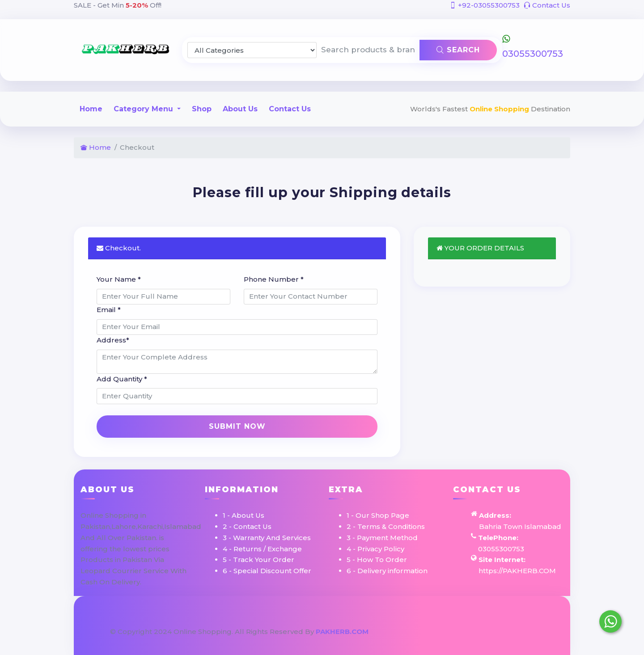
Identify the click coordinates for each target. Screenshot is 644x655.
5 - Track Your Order (258, 560)
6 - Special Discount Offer (267, 571)
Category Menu (144, 109)
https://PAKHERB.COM (517, 571)
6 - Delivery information (387, 571)
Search (458, 50)
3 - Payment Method (382, 538)
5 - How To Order (377, 560)
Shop (202, 109)
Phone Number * (274, 279)
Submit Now (237, 426)
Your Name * (119, 279)
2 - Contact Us (247, 526)
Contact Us (547, 5)
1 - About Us (244, 515)
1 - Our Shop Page (378, 515)
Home (91, 109)
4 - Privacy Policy (375, 549)
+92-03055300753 (485, 5)
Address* (113, 340)
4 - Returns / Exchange (262, 549)
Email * (109, 310)
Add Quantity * (122, 379)
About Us (240, 109)
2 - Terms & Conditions (386, 526)
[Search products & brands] (368, 50)
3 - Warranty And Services (267, 538)
